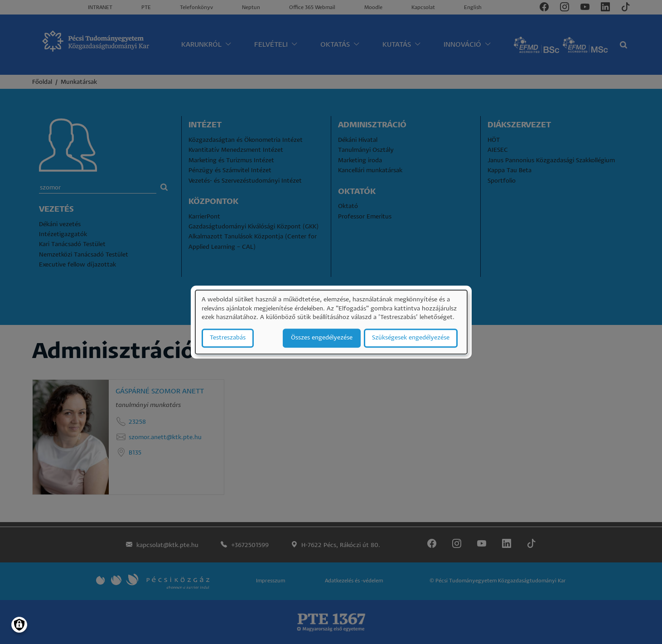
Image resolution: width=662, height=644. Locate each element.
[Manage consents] (19, 625)
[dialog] (331, 322)
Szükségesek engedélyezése (411, 338)
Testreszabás (228, 338)
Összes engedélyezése (322, 338)
